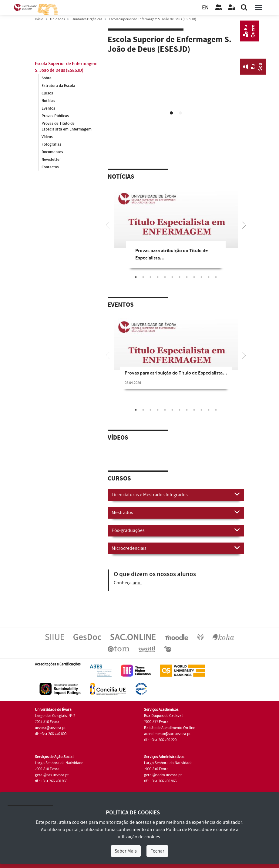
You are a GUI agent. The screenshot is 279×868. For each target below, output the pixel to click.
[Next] (244, 225)
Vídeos (47, 137)
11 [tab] (209, 277)
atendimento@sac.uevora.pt (167, 734)
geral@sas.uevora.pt (52, 775)
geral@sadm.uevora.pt (163, 775)
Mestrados (176, 512)
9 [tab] (194, 277)
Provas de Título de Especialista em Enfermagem (67, 127)
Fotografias (51, 145)
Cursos (47, 93)
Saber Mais (126, 851)
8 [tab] (187, 277)
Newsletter (51, 160)
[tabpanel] (176, 99)
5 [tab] (165, 277)
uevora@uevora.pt (50, 728)
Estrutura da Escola (58, 86)
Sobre (47, 78)
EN (205, 8)
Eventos (48, 108)
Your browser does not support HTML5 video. (176, 98)
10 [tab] (201, 277)
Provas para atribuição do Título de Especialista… (176, 373)
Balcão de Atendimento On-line (170, 728)
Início (39, 19)
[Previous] (108, 225)
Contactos (50, 167)
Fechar (157, 851)
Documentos (52, 152)
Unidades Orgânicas (87, 19)
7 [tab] (180, 277)
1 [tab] (171, 113)
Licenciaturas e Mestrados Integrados (176, 494)
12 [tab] (216, 277)
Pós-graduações (176, 530)
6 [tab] (172, 277)
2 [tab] (180, 113)
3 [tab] (150, 277)
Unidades (57, 19)
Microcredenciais (176, 548)
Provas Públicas (55, 116)
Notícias (48, 101)
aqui (137, 583)
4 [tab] (158, 277)
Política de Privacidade (189, 830)
